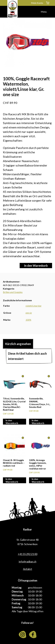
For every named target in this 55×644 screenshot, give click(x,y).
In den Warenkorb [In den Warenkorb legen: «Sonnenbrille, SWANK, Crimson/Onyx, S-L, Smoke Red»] (38, 422)
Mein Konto (37, 3)
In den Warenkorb (36, 266)
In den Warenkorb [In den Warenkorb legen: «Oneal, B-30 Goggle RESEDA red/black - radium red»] (12, 480)
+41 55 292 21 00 (27, 554)
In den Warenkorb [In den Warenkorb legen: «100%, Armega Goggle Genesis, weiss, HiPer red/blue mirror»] (38, 480)
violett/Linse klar (34, 306)
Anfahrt (28, 569)
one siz (29, 313)
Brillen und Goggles (13, 292)
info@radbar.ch (28, 561)
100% (28, 320)
